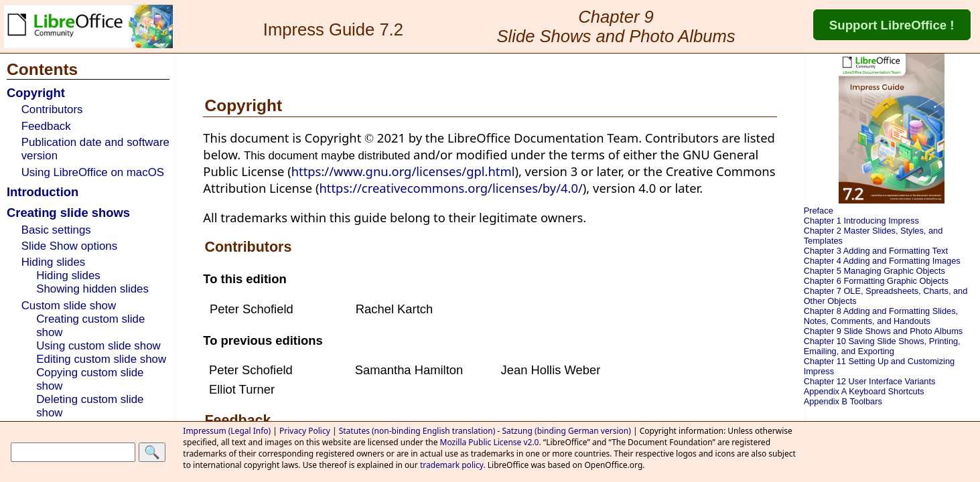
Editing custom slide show (101, 359)
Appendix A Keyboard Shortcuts (864, 391)
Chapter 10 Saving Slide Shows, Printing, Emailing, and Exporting (882, 346)
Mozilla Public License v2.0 (490, 442)
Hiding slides (54, 262)
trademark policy (452, 465)
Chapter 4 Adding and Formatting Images (882, 261)
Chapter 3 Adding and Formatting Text (876, 251)
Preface (819, 211)
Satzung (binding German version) (566, 431)
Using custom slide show (98, 346)
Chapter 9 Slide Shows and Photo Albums (884, 331)
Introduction (43, 192)
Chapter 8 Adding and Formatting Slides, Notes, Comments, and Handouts (881, 316)
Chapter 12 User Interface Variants (870, 381)
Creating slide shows (68, 213)
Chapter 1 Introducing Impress (861, 221)
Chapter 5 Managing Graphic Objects (874, 271)
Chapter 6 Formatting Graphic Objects (876, 281)
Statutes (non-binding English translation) (417, 431)
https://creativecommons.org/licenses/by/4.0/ (450, 188)
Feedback (46, 126)
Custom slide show (69, 306)
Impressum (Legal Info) (227, 431)
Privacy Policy (305, 431)
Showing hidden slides (92, 289)
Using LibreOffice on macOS (93, 172)
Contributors (52, 109)
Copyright (36, 93)
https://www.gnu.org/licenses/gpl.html (403, 171)
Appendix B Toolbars (843, 401)
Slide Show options (69, 246)
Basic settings (56, 230)
